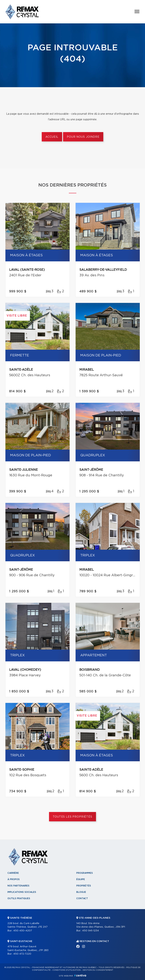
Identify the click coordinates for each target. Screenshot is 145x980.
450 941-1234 (90, 931)
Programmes (85, 873)
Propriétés (84, 886)
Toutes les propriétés (72, 817)
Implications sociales (22, 892)
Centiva (80, 975)
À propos (14, 879)
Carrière (13, 873)
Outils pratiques (19, 898)
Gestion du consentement (98, 970)
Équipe (81, 879)
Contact (82, 898)
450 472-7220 (22, 954)
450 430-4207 (23, 931)
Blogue (81, 892)
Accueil (52, 137)
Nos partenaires (18, 886)
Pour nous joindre (83, 137)
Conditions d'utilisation (67, 970)
